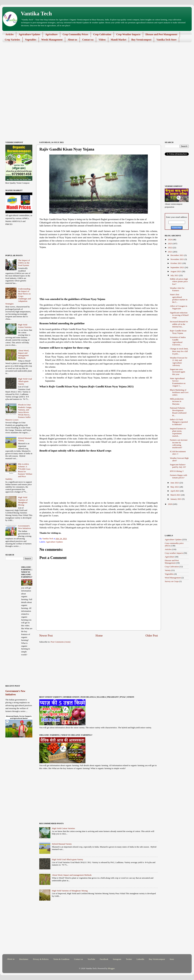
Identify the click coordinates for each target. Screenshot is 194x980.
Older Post (152, 636)
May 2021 (175, 487)
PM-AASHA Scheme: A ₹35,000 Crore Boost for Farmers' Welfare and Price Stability (19, 472)
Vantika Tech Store (166, 40)
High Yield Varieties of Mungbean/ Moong (70, 891)
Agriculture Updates (29, 34)
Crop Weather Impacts (128, 34)
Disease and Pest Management (161, 34)
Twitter (129, 959)
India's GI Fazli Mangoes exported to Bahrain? (179, 422)
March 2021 (176, 495)
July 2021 (175, 275)
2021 (170, 252)
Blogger (111, 968)
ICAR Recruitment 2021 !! (178, 453)
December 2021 (177, 255)
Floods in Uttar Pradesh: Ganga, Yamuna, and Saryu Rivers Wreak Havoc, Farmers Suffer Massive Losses (19, 412)
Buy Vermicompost (141, 40)
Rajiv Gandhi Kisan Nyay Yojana (178, 332)
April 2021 (175, 491)
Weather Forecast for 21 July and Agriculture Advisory (179, 361)
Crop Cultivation (102, 34)
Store (172, 959)
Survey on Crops (172, 581)
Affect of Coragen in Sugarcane (179, 307)
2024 (170, 240)
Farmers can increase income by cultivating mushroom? (179, 444)
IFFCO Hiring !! (177, 471)
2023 (170, 244)
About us (72, 40)
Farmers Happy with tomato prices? (179, 476)
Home (99, 636)
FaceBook (104, 959)
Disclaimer (24, 959)
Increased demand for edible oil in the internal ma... (179, 324)
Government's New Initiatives (24, 527)
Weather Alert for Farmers (177, 289)
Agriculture (51, 34)
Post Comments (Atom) (61, 642)
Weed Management (173, 578)
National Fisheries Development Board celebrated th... (178, 412)
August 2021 (176, 271)
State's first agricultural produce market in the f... (179, 298)
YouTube (91, 959)
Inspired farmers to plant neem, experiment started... (178, 432)
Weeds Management (52, 40)
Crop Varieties (12, 40)
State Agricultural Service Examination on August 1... (178, 382)
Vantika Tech (36, 14)
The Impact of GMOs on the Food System (24, 263)
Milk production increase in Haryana (177, 401)
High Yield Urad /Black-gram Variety (67, 859)
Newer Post (46, 636)
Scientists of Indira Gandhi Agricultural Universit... (178, 341)
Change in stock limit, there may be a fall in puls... (179, 351)
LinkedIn (140, 959)
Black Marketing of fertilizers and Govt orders (179, 392)
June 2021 (175, 483)
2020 (170, 504)
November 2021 (177, 259)
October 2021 (176, 263)
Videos (102, 40)
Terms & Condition (61, 959)
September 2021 (177, 267)
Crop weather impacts (174, 553)
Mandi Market (118, 40)
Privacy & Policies (41, 959)
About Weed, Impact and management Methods (72, 875)
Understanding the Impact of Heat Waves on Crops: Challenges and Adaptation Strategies (18, 296)
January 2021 (176, 499)
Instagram (117, 959)
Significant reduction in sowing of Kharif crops (179, 315)
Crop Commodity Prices (75, 34)
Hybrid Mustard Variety (62, 844)
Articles (9, 34)
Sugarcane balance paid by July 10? (178, 466)
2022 (170, 248)
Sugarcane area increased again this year (178, 372)
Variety (168, 570)
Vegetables (31, 40)
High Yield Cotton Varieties (63, 828)
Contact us (88, 40)
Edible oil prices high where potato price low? (179, 281)
